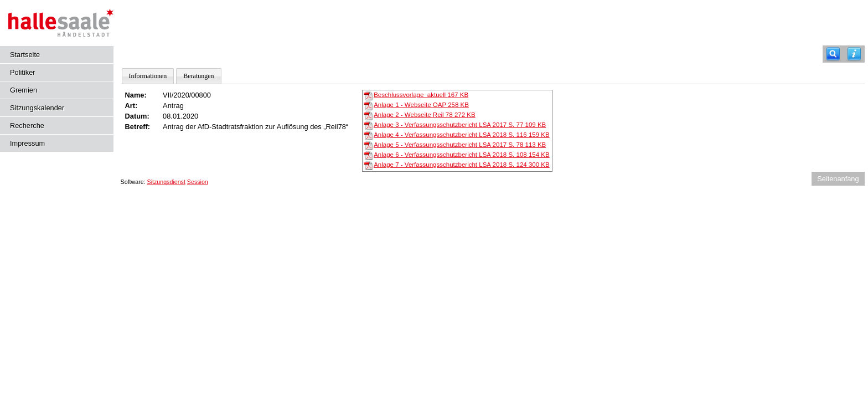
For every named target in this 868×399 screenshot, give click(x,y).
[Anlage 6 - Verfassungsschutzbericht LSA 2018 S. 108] (368, 155)
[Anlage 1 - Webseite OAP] (368, 105)
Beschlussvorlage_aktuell (421, 95)
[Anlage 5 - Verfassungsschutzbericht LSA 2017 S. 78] (368, 145)
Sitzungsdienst (166, 182)
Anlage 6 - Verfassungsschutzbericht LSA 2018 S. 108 (462, 155)
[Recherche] (833, 54)
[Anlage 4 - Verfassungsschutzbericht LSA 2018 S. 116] (368, 135)
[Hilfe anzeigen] (854, 54)
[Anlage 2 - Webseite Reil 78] (368, 115)
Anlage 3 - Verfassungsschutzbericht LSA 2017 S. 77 (460, 125)
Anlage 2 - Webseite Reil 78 (425, 115)
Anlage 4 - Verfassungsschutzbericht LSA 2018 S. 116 (462, 135)
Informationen (148, 76)
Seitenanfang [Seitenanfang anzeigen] (838, 179)
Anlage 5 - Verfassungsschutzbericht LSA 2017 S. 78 (460, 145)
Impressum (27, 143)
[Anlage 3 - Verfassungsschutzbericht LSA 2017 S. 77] (368, 125)
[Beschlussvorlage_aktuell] (368, 95)
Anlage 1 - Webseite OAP (421, 105)
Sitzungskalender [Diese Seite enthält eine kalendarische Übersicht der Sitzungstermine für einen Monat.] (37, 108)
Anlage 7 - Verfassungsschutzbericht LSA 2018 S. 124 (462, 165)
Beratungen (198, 76)
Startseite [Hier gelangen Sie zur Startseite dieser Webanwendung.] (25, 55)
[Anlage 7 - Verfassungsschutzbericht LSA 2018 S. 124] (368, 165)
